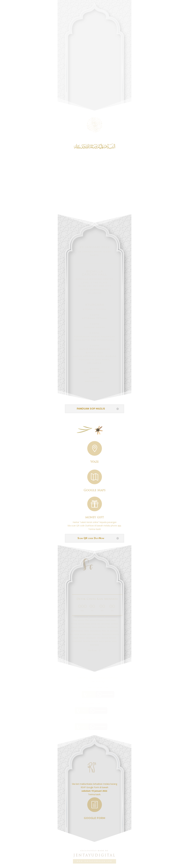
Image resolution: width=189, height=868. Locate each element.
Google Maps (94, 489)
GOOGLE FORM (95, 816)
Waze (94, 461)
